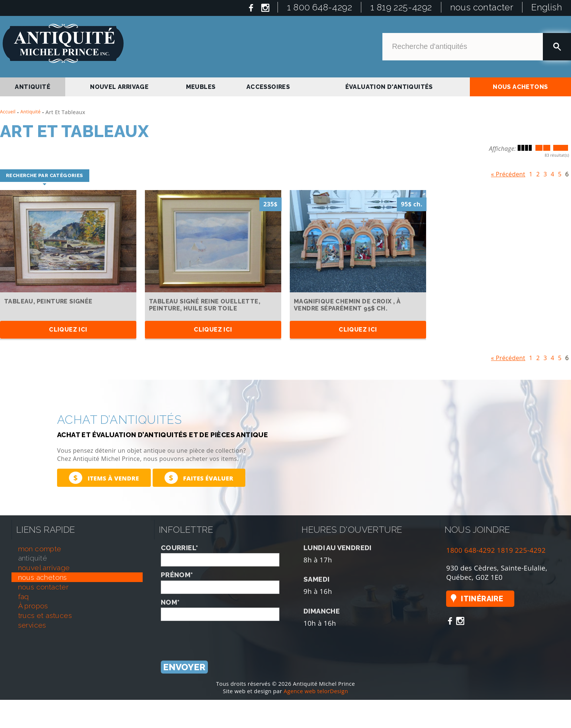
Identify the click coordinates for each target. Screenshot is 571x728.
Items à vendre (104, 478)
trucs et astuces (45, 616)
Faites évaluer (199, 478)
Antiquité (31, 112)
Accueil (8, 112)
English (547, 7)
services (32, 625)
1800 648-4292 (471, 550)
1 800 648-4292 (319, 7)
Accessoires (268, 87)
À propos (33, 606)
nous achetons (520, 87)
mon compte (40, 549)
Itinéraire (482, 599)
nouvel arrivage (119, 87)
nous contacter (482, 7)
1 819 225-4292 (401, 7)
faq (24, 596)
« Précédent (508, 173)
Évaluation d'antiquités (389, 87)
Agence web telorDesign (316, 691)
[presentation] (217, 636)
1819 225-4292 (521, 550)
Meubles (201, 87)
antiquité (33, 87)
